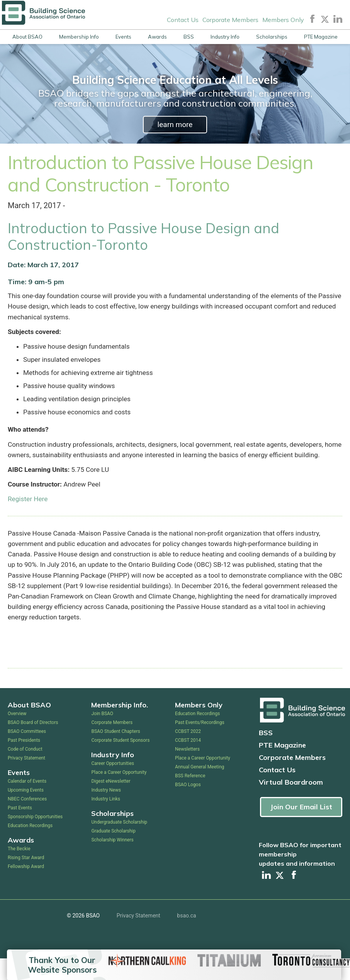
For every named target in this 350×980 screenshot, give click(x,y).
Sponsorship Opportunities (35, 838)
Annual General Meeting (200, 788)
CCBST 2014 (188, 762)
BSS (189, 37)
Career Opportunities (112, 785)
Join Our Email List (301, 828)
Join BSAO (102, 735)
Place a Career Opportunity (119, 794)
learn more (175, 125)
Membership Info (79, 37)
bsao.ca (186, 937)
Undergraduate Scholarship (119, 844)
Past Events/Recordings (200, 744)
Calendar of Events (27, 803)
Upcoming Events (26, 812)
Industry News (106, 812)
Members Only (283, 19)
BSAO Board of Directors (33, 744)
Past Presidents (24, 762)
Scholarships (272, 37)
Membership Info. (120, 727)
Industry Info (225, 37)
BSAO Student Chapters (116, 753)
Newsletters (187, 771)
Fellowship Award (26, 888)
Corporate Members (230, 19)
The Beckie (19, 870)
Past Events (20, 829)
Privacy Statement (26, 780)
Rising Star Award (26, 879)
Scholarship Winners (112, 861)
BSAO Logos (188, 806)
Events (123, 37)
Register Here (28, 516)
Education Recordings (30, 847)
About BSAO (27, 37)
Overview (17, 735)
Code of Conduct (25, 771)
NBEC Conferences (27, 821)
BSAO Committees (27, 753)
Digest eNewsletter (111, 803)
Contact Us (183, 19)
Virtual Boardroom (291, 804)
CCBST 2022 (188, 753)
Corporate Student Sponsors (120, 762)
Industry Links (106, 821)
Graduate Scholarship (113, 853)
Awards (157, 37)
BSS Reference (190, 797)
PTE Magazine (321, 37)
